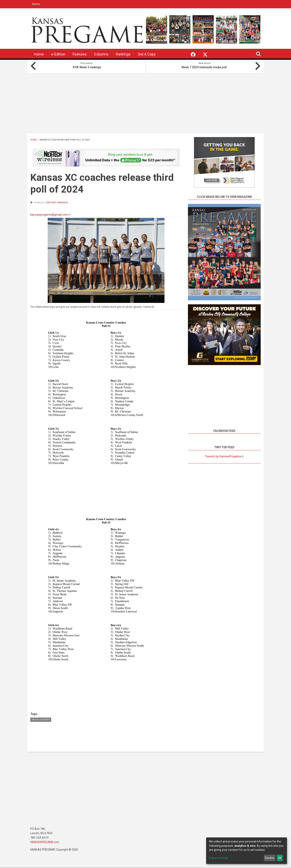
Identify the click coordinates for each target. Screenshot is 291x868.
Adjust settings (219, 858)
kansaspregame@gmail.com (50, 214)
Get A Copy (147, 54)
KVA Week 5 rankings (86, 67)
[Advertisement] (145, 102)
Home (36, 4)
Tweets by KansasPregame (224, 456)
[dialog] (247, 851)
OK (280, 858)
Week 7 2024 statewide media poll (205, 67)
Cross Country (41, 719)
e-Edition (58, 54)
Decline (270, 858)
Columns (101, 54)
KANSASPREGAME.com (46, 842)
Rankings (123, 54)
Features (80, 54)
